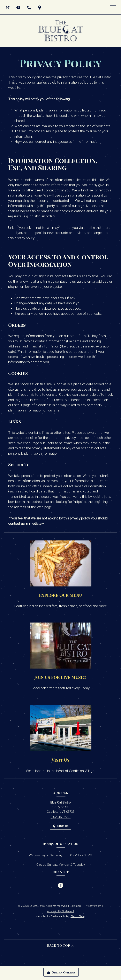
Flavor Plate (78, 916)
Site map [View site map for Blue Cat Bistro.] (76, 906)
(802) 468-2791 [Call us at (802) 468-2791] (61, 817)
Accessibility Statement (60, 911)
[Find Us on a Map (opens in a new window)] (40, 7)
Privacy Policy (93, 906)
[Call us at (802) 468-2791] (29, 7)
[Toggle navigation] (113, 7)
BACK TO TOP (61, 945)
